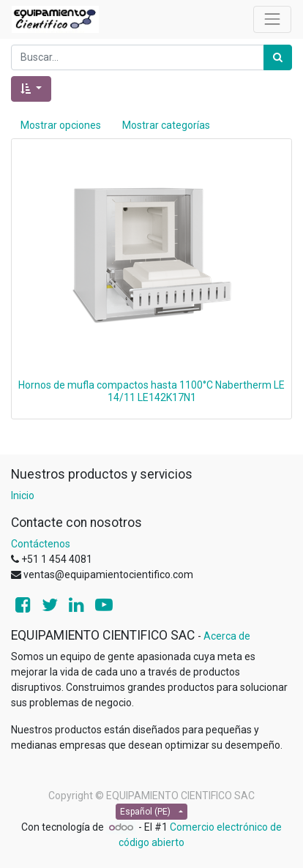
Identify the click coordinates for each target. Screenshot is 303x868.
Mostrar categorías (166, 125)
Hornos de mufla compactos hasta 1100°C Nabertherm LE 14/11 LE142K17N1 (151, 391)
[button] (31, 89)
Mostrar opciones (61, 125)
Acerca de (227, 636)
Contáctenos (41, 544)
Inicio (23, 495)
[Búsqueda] (278, 57)
